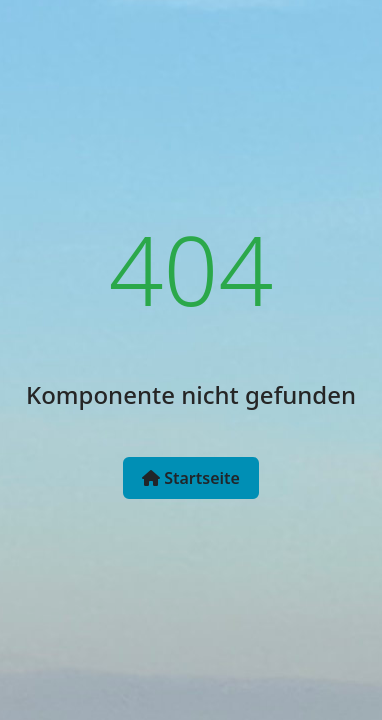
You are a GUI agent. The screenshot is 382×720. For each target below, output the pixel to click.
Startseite (191, 478)
